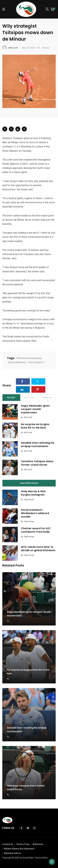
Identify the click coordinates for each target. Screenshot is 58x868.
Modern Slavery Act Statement (19, 849)
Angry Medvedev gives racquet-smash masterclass (35, 409)
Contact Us (8, 844)
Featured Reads (29, 483)
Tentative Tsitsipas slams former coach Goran (37, 463)
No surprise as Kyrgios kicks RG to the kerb (35, 426)
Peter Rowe (29, 499)
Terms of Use (23, 844)
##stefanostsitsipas (29, 358)
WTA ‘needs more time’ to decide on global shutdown (38, 549)
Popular (29, 398)
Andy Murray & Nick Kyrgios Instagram (33, 493)
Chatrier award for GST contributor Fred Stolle (36, 530)
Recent (11, 398)
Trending (47, 398)
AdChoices (38, 844)
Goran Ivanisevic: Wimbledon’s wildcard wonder (35, 513)
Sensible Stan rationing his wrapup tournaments (38, 445)
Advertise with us (12, 853)
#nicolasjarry (36, 362)
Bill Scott (28, 417)
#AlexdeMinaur (17, 362)
